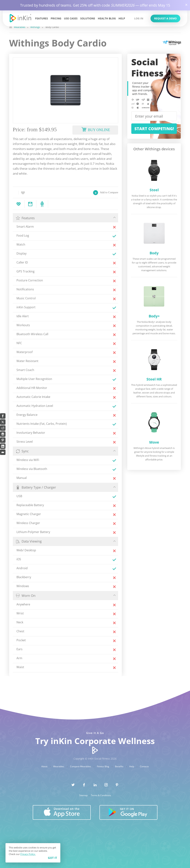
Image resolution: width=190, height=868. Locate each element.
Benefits (120, 767)
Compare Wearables (81, 767)
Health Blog (107, 18)
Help (122, 18)
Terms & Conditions (101, 795)
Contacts (144, 767)
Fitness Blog (103, 767)
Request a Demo (165, 18)
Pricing (56, 18)
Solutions (88, 18)
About (45, 767)
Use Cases (71, 18)
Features (42, 18)
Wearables (59, 767)
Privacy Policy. (28, 854)
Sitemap (84, 795)
